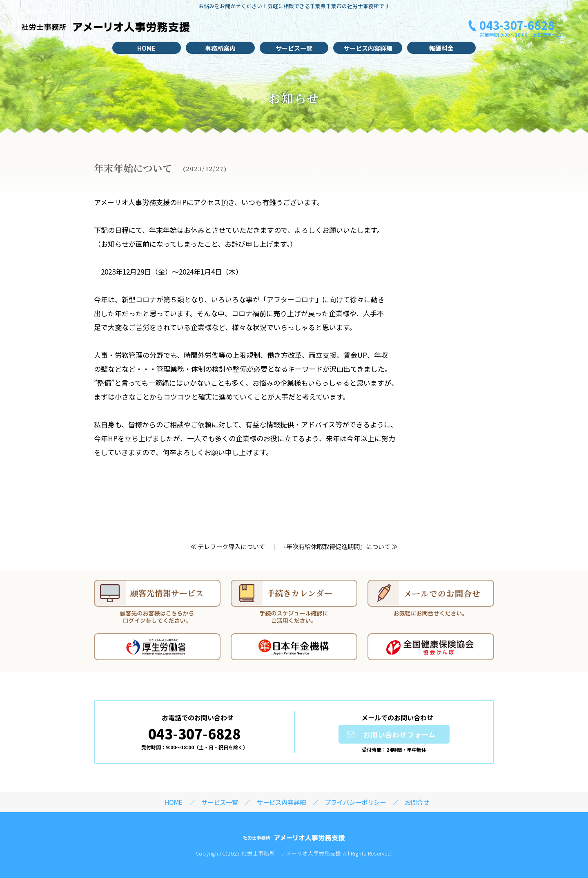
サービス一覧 (294, 48)
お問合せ (417, 802)
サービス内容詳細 (368, 48)
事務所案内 (220, 48)
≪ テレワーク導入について (228, 546)
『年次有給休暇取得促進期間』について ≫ (341, 546)
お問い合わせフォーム (400, 734)
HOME (146, 48)
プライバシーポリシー (355, 802)
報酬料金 (441, 48)
